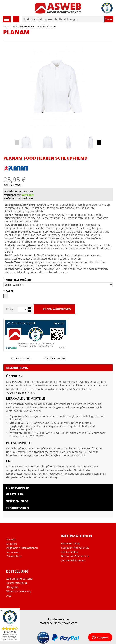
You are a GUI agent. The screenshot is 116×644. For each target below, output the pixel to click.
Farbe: (9, 291)
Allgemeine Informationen (22, 548)
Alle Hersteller (70, 552)
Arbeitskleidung (17, 393)
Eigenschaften (18, 488)
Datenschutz (14, 556)
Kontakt (11, 539)
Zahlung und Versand (19, 579)
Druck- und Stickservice (75, 556)
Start (6, 26)
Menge (10, 309)
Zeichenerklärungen (73, 560)
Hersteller (14, 494)
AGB (9, 596)
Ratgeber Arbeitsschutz (75, 548)
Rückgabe (12, 587)
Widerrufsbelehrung (19, 591)
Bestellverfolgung (17, 583)
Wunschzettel (17, 359)
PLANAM (17, 382)
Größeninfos (17, 501)
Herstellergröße (17, 280)
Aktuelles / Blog (70, 543)
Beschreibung (17, 368)
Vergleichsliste (51, 359)
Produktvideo (17, 508)
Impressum (13, 552)
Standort (12, 544)
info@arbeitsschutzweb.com (58, 623)
